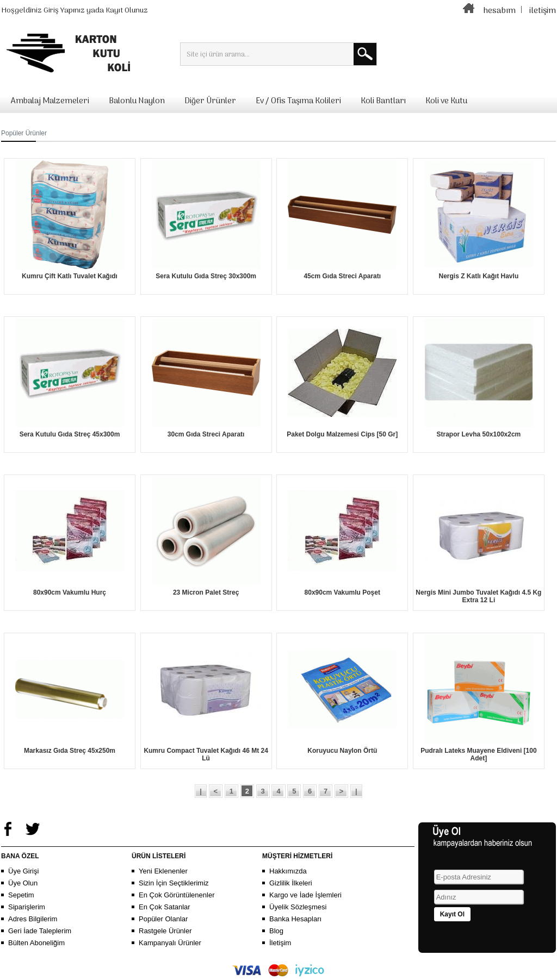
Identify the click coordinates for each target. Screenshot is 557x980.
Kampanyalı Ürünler (170, 943)
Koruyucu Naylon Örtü (342, 751)
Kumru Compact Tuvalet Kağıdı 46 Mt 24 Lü (206, 754)
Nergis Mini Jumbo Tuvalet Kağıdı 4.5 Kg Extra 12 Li (478, 596)
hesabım (499, 11)
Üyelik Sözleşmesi (298, 907)
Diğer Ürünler (210, 101)
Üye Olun (23, 883)
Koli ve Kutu (446, 101)
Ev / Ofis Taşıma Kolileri (298, 101)
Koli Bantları (383, 101)
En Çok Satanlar (165, 907)
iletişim (543, 11)
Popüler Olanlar (163, 919)
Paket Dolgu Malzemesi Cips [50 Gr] (342, 434)
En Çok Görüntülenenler (177, 895)
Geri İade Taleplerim (40, 931)
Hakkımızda (288, 871)
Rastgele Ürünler (165, 931)
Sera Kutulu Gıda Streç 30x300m (206, 276)
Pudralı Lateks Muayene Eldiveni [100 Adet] (478, 754)
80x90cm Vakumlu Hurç (70, 592)
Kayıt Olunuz (127, 11)
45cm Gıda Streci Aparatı (342, 276)
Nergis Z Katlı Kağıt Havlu (479, 276)
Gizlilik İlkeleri (291, 883)
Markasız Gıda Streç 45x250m (70, 751)
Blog (276, 931)
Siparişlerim (27, 907)
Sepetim (21, 895)
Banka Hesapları (295, 919)
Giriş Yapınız (64, 11)
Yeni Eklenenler (163, 871)
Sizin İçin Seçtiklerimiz (174, 883)
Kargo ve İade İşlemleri (305, 895)
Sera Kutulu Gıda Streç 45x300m (70, 434)
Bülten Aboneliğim (36, 943)
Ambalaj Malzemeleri (50, 101)
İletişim (280, 943)
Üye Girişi (23, 871)
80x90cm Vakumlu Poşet (342, 592)
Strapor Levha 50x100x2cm (478, 434)
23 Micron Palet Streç (206, 592)
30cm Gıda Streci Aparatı (206, 434)
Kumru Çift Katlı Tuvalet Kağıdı (70, 276)
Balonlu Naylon (137, 101)
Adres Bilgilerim (33, 919)
